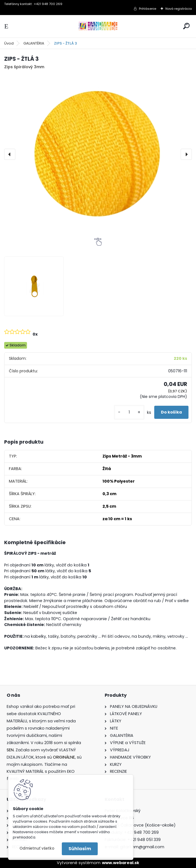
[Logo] (98, 26)
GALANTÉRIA (34, 43)
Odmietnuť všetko (37, 848)
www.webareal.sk (121, 863)
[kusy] (129, 412)
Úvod (9, 43)
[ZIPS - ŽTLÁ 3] (98, 154)
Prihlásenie (148, 9)
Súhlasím (80, 849)
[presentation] (10, 154)
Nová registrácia (179, 9)
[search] (186, 26)
